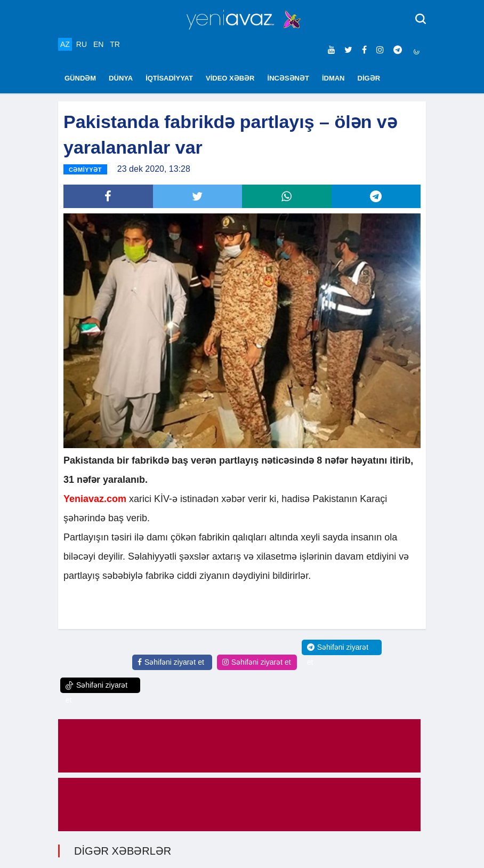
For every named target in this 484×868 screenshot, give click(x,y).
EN (98, 44)
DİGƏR (369, 78)
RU (82, 44)
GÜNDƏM (80, 78)
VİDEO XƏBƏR (230, 78)
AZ (65, 44)
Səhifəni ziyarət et (171, 662)
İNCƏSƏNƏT (288, 78)
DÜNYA (121, 78)
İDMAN (333, 78)
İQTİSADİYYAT (169, 78)
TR (115, 44)
